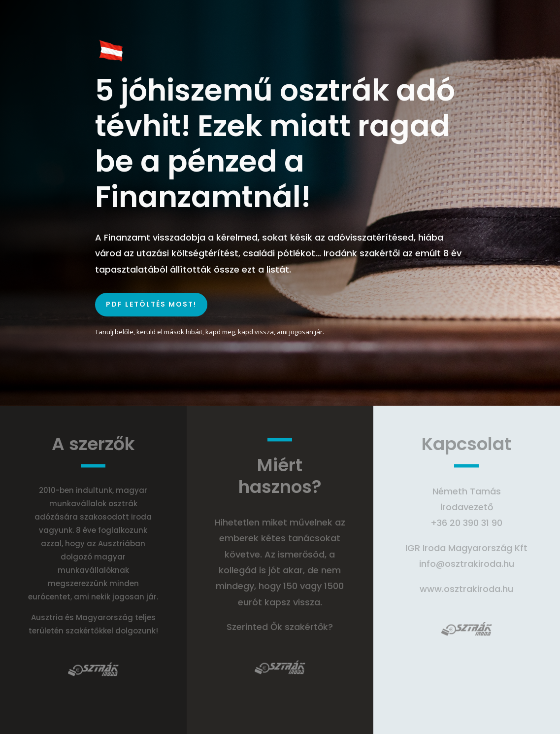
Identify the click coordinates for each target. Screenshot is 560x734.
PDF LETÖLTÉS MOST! (151, 304)
